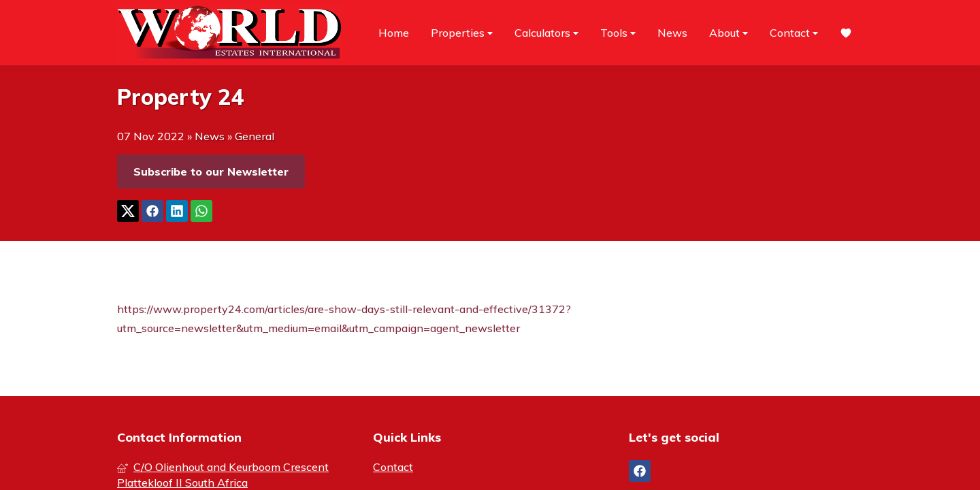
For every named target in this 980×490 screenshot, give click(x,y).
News (672, 33)
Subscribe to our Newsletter (211, 171)
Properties (462, 33)
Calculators (546, 33)
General (255, 136)
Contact (794, 33)
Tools (618, 33)
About (729, 33)
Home (394, 33)
